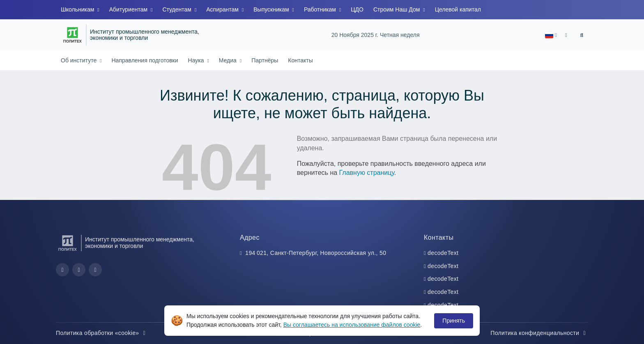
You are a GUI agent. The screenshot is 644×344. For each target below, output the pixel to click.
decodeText (443, 253)
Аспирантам (223, 9)
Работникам (321, 9)
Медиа (229, 60)
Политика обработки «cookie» (102, 333)
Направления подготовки (145, 60)
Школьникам (78, 9)
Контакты (300, 60)
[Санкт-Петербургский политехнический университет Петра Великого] (72, 35)
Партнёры (265, 60)
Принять (454, 321)
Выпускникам (272, 9)
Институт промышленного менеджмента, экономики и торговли (145, 35)
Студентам (177, 9)
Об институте (79, 60)
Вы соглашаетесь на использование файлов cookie (352, 325)
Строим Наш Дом (397, 9)
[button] (551, 35)
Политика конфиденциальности (539, 333)
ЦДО (357, 9)
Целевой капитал (458, 9)
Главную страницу (367, 173)
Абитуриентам (129, 9)
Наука (197, 60)
